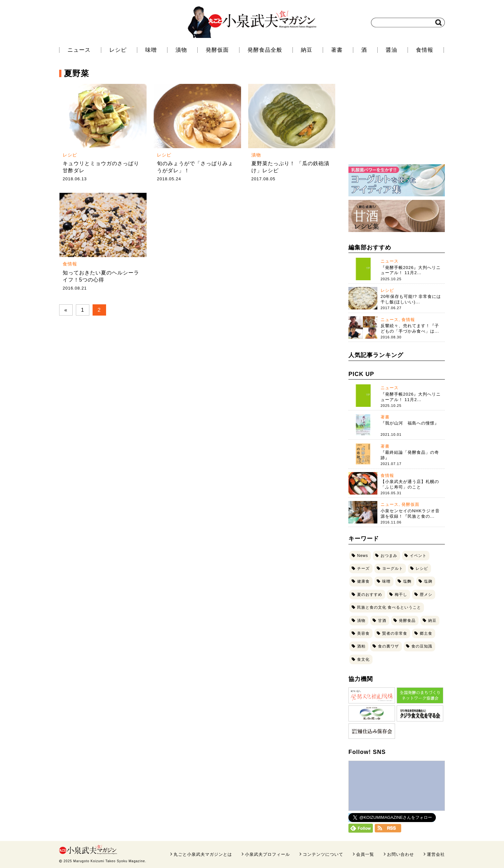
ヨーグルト (393, 568)
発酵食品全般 (265, 50)
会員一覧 (365, 854)
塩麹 (428, 581)
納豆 (307, 50)
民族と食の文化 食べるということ (389, 607)
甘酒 (382, 621)
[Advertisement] (397, 117)
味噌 (151, 50)
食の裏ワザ (388, 646)
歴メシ (426, 595)
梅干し (401, 595)
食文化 (363, 659)
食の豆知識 (422, 646)
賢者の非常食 (395, 633)
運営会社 (436, 854)
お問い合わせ (401, 854)
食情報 (425, 50)
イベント (418, 556)
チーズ (363, 568)
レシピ (118, 50)
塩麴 (407, 581)
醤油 (392, 50)
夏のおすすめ (370, 595)
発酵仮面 (217, 50)
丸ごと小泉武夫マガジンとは (203, 854)
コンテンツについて (323, 854)
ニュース (79, 50)
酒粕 (361, 646)
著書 (337, 50)
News (363, 556)
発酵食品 (407, 621)
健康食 (363, 581)
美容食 (363, 633)
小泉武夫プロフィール (267, 854)
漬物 (181, 50)
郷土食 (426, 633)
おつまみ (389, 556)
